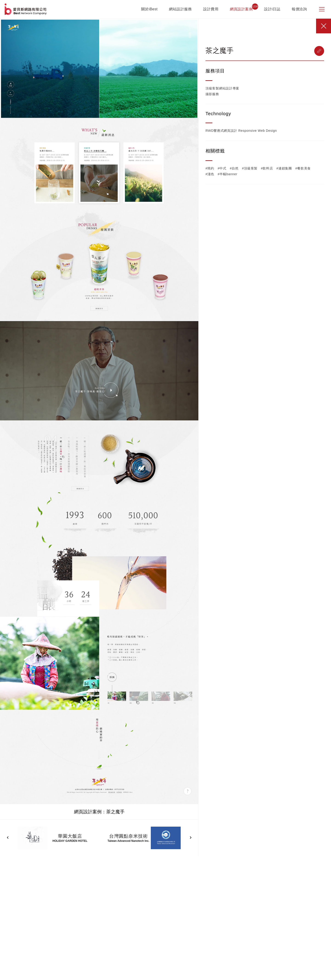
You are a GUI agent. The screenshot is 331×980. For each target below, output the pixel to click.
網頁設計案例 (241, 9)
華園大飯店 (70, 836)
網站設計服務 (180, 9)
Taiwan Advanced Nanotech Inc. (128, 841)
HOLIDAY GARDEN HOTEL (70, 841)
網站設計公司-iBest (26, 9)
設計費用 (211, 9)
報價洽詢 (299, 9)
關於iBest (149, 9)
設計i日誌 (272, 9)
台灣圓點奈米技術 (128, 836)
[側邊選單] (322, 9)
